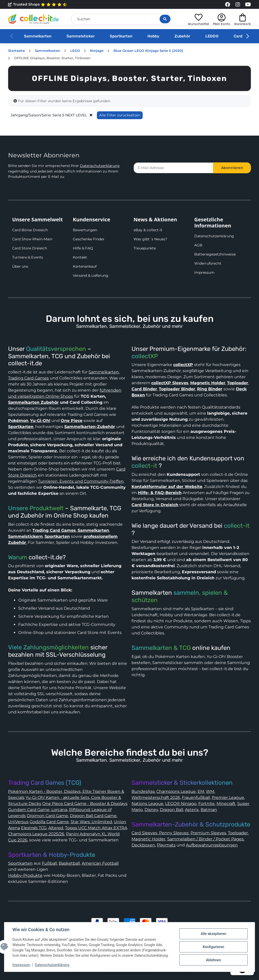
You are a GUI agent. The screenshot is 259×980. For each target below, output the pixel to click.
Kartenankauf (85, 266)
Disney (151, 810)
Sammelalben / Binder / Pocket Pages (205, 839)
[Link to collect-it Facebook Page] (228, 5)
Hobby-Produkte (25, 875)
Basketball (69, 863)
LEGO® (212, 36)
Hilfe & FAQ (83, 248)
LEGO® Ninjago (181, 804)
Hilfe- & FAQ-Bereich (160, 493)
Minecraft (226, 804)
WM (210, 791)
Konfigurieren (213, 947)
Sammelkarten (38, 36)
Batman (209, 810)
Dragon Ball (171, 810)
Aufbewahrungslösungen (212, 845)
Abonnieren (232, 168)
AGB (198, 245)
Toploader (238, 833)
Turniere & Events (28, 257)
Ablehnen (213, 960)
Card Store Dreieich (30, 248)
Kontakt (80, 257)
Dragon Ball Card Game (93, 816)
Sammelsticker (81, 36)
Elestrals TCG (34, 828)
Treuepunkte (145, 248)
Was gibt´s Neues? (150, 239)
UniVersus (18, 822)
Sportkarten (121, 36)
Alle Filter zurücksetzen (120, 115)
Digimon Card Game (47, 816)
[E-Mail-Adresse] (173, 168)
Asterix (192, 810)
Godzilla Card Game (49, 822)
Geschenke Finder (89, 239)
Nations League (147, 804)
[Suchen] (121, 19)
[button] (198, 19)
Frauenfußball (196, 797)
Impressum (204, 272)
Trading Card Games (28, 378)
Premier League (228, 797)
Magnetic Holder (148, 839)
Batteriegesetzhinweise (215, 254)
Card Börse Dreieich (30, 230)
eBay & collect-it (148, 230)
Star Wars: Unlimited (91, 822)
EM (201, 791)
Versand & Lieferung (91, 275)
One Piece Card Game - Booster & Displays (85, 804)
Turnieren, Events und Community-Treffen (81, 481)
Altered (56, 828)
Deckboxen (143, 845)
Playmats (166, 845)
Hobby (153, 36)
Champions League (176, 791)
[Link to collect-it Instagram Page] (238, 5)
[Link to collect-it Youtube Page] (248, 5)
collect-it (144, 466)
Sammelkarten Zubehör (33, 402)
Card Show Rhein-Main (32, 239)
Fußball (49, 863)
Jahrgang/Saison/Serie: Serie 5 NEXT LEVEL (51, 115)
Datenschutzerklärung (100, 166)
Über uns (20, 266)
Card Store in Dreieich (155, 505)
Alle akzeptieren (213, 934)
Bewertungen (85, 230)
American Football (100, 863)
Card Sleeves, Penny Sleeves (160, 833)
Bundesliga (143, 791)
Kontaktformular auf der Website (167, 487)
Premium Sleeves (208, 833)
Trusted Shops (38, 5)
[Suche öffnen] (165, 19)
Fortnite (207, 804)
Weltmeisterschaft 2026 (156, 797)
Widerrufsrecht (208, 263)
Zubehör (182, 36)
